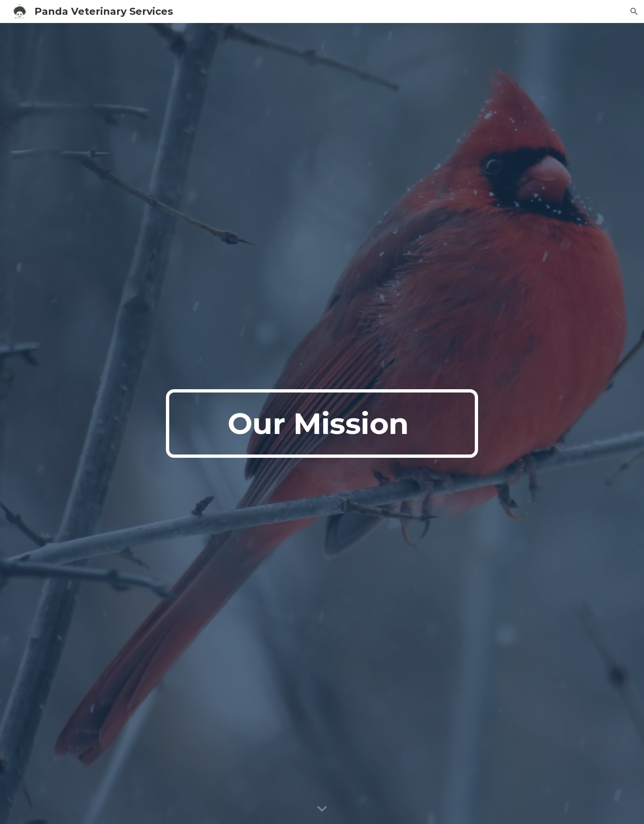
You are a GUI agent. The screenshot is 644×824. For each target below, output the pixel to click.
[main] (322, 424)
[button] (634, 11)
